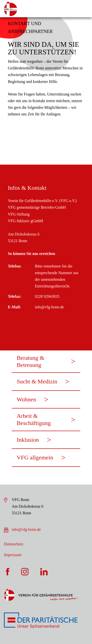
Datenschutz (14, 544)
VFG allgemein (35, 457)
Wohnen (26, 399)
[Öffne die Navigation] (83, 9)
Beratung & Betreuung (31, 361)
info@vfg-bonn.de (26, 529)
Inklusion (28, 440)
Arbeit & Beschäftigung (34, 419)
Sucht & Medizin (37, 381)
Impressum (13, 555)
